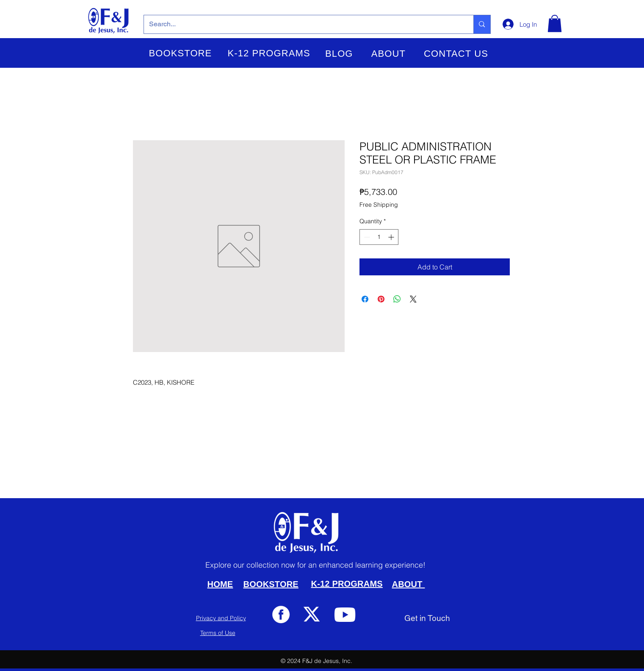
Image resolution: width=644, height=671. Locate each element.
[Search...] (303, 24)
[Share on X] (413, 299)
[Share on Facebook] (365, 299)
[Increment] (392, 237)
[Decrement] (366, 237)
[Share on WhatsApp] (397, 299)
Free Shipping (379, 205)
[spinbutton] (379, 237)
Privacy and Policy (221, 618)
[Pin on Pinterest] (381, 299)
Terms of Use (218, 633)
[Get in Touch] (427, 618)
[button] (181, 53)
